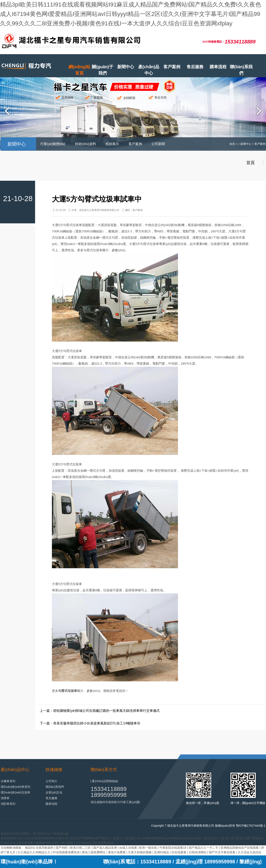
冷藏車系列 (8, 781)
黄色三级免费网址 (94, 852)
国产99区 (62, 848)
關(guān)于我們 (102, 70)
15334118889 (109, 789)
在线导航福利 (45, 848)
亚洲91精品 (162, 852)
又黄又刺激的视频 (140, 852)
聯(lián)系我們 (241, 70)
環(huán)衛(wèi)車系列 (15, 787)
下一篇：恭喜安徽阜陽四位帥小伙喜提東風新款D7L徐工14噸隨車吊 (90, 723)
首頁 (232, 144)
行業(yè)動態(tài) (53, 144)
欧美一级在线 (149, 848)
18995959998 (109, 795)
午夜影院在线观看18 (173, 848)
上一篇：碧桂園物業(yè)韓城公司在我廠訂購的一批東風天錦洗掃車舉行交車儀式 (100, 711)
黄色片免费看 (117, 852)
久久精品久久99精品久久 (34, 852)
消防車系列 (8, 804)
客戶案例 (172, 67)
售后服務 (195, 67)
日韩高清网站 (198, 852)
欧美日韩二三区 (81, 848)
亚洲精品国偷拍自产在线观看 (240, 848)
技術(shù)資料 (86, 144)
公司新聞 (158, 144)
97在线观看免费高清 (66, 852)
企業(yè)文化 (54, 792)
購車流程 (218, 67)
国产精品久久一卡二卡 (204, 848)
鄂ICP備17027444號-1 (251, 826)
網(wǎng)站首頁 (79, 70)
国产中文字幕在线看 (223, 852)
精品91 (30, 848)
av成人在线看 (128, 848)
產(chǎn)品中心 (149, 70)
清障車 (5, 798)
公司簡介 (51, 781)
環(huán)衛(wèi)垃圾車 (15, 792)
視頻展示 (112, 144)
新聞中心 (126, 67)
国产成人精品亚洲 (105, 848)
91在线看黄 (179, 852)
